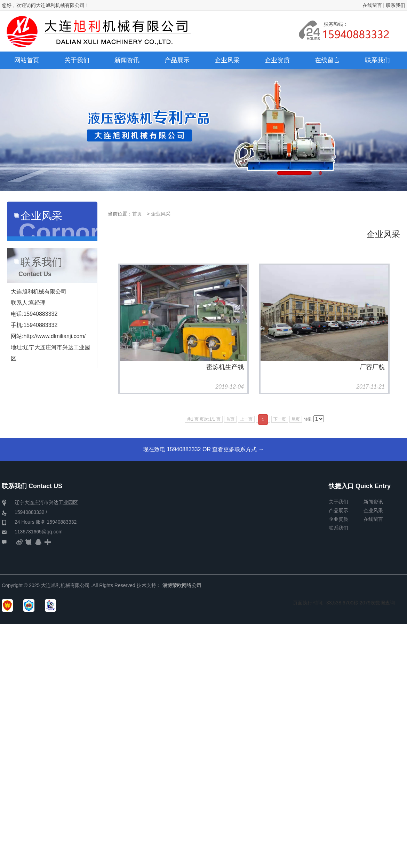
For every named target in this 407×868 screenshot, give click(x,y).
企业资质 (338, 519)
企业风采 (161, 214)
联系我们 (396, 5)
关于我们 (338, 502)
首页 (137, 214)
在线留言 (372, 5)
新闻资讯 (373, 502)
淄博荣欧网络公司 (182, 585)
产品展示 (338, 510)
